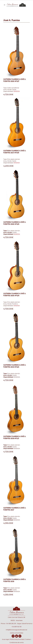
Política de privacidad (17, 639)
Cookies (28, 639)
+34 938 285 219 (11, 624)
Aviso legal (5, 639)
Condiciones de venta (17, 642)
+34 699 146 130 (16, 627)
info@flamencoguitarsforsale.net (16, 630)
